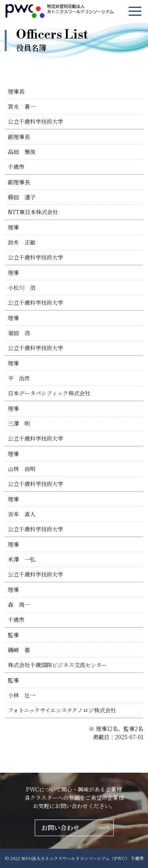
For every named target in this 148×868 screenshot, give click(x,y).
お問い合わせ (60, 828)
